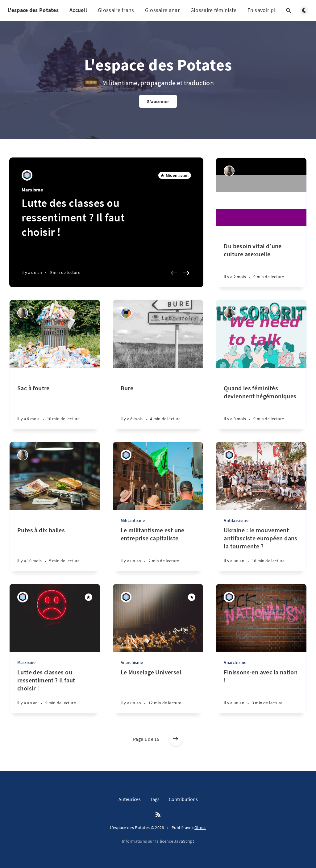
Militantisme (133, 520)
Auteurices (130, 799)
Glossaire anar (162, 10)
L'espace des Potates (33, 10)
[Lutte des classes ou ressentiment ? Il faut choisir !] (55, 691)
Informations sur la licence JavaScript (158, 841)
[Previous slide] (174, 273)
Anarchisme (132, 662)
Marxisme (32, 190)
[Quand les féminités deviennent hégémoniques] (261, 398)
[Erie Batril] (126, 313)
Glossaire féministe (214, 10)
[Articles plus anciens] (176, 739)
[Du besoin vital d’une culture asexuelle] (261, 256)
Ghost (200, 828)
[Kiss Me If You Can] (229, 171)
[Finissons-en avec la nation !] (261, 691)
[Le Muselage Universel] (158, 691)
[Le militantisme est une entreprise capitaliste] (158, 549)
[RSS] (158, 815)
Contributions (183, 799)
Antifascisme (236, 520)
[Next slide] (186, 273)
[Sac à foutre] (55, 398)
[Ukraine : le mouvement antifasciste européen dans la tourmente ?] (261, 549)
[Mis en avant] (89, 597)
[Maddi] (27, 175)
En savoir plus (268, 10)
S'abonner (158, 101)
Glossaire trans (116, 10)
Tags (155, 799)
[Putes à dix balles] (55, 540)
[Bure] (158, 398)
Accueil (78, 10)
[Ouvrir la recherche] (289, 10)
